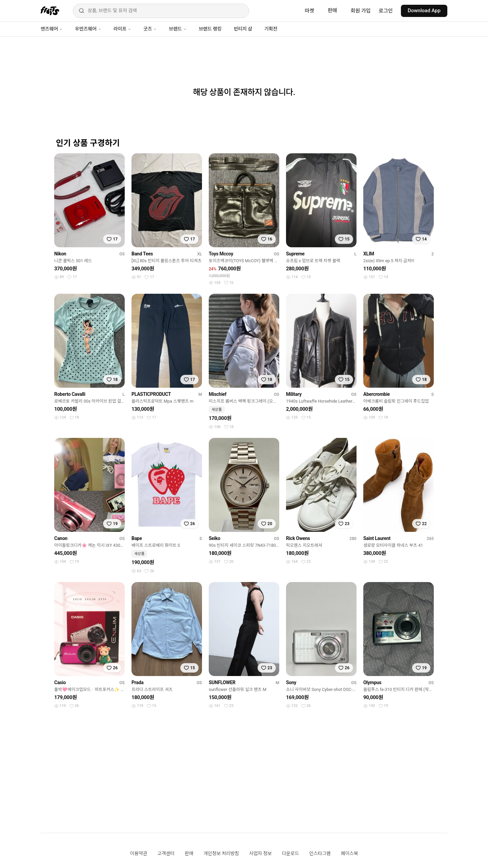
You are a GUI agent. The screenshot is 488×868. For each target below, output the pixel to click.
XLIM (369, 254)
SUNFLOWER (222, 682)
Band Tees (142, 254)
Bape (137, 538)
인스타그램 (320, 853)
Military (294, 394)
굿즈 (150, 29)
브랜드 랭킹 (210, 29)
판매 (332, 11)
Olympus (372, 682)
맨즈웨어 (52, 29)
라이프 (122, 29)
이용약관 (139, 853)
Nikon (60, 254)
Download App (424, 11)
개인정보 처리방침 (221, 853)
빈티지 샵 (243, 29)
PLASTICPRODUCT (151, 394)
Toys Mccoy (221, 254)
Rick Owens (298, 538)
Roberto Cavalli (70, 394)
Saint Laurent (377, 538)
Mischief (218, 394)
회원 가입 (361, 11)
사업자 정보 (260, 853)
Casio (60, 682)
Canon (61, 538)
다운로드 (291, 853)
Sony (291, 682)
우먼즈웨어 (88, 29)
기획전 (271, 29)
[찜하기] (112, 239)
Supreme (295, 254)
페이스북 (350, 853)
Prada (137, 682)
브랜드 (178, 29)
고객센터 (166, 853)
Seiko (215, 538)
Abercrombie (377, 394)
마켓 (309, 11)
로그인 (386, 11)
